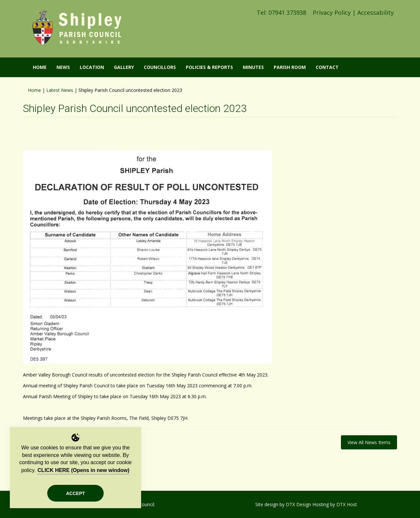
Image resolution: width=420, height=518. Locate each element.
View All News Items (369, 442)
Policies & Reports (209, 67)
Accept (75, 493)
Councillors (160, 67)
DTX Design (298, 504)
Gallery (124, 67)
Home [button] (40, 67)
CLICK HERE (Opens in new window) (83, 470)
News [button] (63, 67)
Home (34, 90)
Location (92, 67)
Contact (327, 67)
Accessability (376, 12)
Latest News (60, 90)
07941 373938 (287, 12)
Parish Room (290, 67)
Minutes (253, 67)
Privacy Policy (332, 12)
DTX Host (347, 504)
